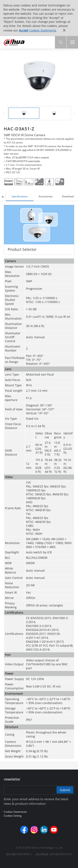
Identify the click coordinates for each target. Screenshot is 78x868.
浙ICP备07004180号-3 (19, 854)
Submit (65, 790)
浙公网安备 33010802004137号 (54, 854)
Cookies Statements (43, 30)
